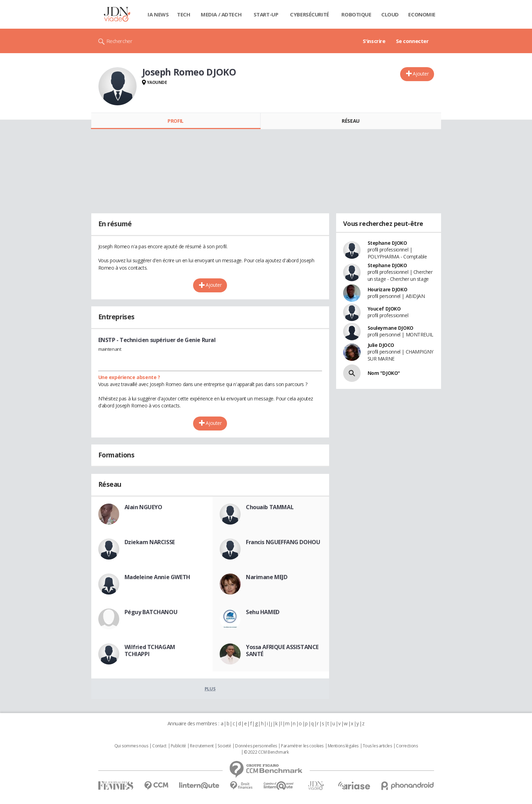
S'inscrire (374, 41)
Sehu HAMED (263, 612)
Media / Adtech (221, 14)
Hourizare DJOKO (388, 289)
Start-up (266, 14)
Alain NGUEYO (143, 507)
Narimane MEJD (267, 577)
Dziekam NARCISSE (150, 542)
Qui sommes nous (131, 746)
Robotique (356, 14)
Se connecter (412, 41)
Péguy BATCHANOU (151, 612)
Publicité (178, 746)
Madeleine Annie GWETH (157, 577)
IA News (158, 14)
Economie (422, 14)
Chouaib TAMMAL (270, 507)
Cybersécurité (310, 14)
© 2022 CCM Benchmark (266, 752)
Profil (175, 121)
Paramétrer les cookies (302, 746)
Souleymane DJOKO (391, 328)
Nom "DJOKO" (384, 373)
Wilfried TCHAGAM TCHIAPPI (150, 650)
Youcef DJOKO (384, 309)
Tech (183, 14)
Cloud (390, 14)
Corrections (407, 746)
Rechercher (119, 41)
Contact (159, 746)
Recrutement (202, 746)
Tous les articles (377, 746)
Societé (224, 746)
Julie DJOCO (381, 345)
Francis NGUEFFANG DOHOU (283, 542)
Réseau (350, 121)
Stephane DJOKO (387, 243)
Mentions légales (343, 746)
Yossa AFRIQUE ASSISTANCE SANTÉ (282, 650)
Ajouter (421, 74)
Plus (210, 689)
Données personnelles (256, 746)
